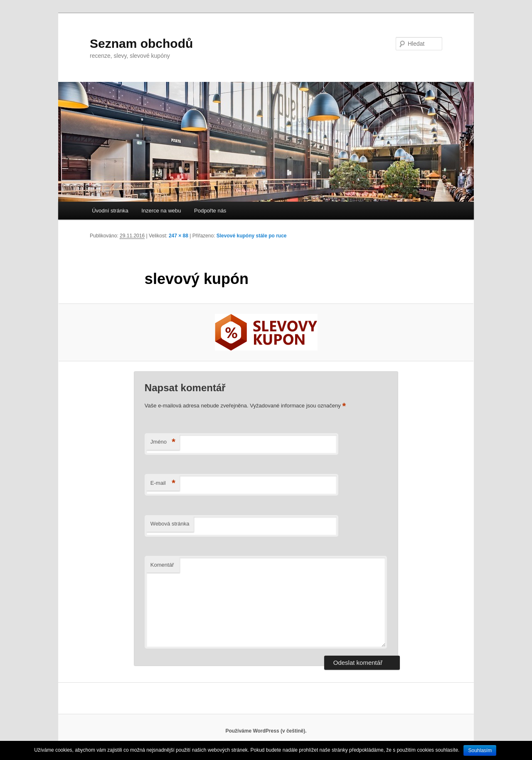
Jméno (163, 442)
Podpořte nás (210, 211)
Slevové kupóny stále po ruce (252, 236)
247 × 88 (179, 236)
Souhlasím (480, 750)
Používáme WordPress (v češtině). (266, 731)
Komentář (162, 565)
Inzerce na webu (161, 211)
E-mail (163, 483)
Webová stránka (170, 524)
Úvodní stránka (110, 211)
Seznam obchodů (141, 43)
